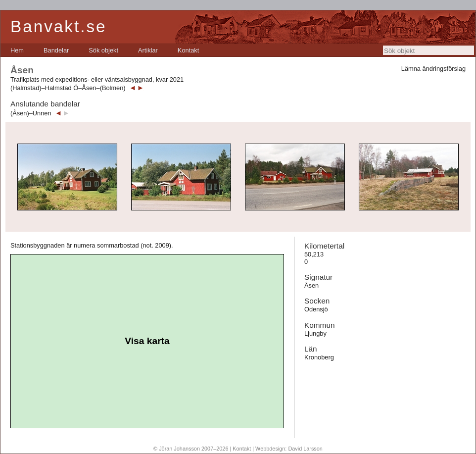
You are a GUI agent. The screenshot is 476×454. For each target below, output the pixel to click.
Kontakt (188, 50)
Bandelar (56, 50)
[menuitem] (17, 50)
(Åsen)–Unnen (31, 113)
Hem (17, 50)
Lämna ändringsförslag (433, 69)
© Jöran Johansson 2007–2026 (191, 449)
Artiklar (148, 50)
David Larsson (305, 449)
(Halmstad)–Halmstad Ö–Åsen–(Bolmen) (68, 88)
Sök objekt (103, 50)
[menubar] (105, 50)
